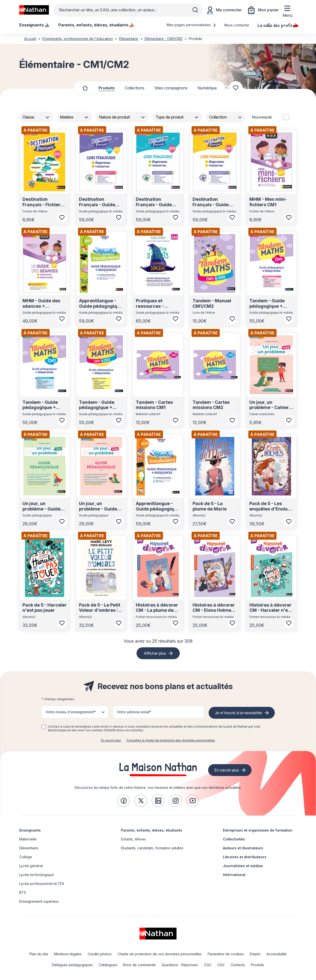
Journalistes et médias (243, 866)
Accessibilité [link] (276, 954)
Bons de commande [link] (139, 965)
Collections (135, 88)
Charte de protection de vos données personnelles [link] (160, 954)
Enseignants (30, 830)
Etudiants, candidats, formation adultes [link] (152, 848)
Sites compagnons (171, 88)
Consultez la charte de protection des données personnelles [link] (171, 740)
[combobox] (37, 117)
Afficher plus (155, 653)
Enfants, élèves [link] (133, 839)
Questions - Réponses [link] (180, 965)
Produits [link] (257, 965)
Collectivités (234, 839)
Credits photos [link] (100, 954)
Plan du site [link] (39, 954)
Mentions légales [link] (68, 954)
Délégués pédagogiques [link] (72, 965)
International (234, 875)
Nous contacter (237, 25)
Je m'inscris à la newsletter (238, 713)
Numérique (207, 88)
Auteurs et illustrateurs (243, 848)
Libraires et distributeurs (245, 857)
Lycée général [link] (31, 866)
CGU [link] (208, 965)
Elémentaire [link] (29, 848)
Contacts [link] (238, 965)
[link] (123, 801)
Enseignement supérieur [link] (39, 901)
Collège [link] (26, 857)
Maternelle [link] (28, 839)
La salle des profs (277, 25)
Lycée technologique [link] (37, 875)
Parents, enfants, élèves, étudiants (152, 830)
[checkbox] (44, 727)
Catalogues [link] (108, 965)
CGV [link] (221, 965)
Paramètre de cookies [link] (226, 954)
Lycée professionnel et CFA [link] (42, 884)
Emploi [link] (255, 954)
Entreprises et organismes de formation (258, 830)
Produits (107, 88)
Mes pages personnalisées (191, 25)
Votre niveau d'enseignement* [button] (71, 712)
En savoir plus (111, 740)
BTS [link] (23, 892)
